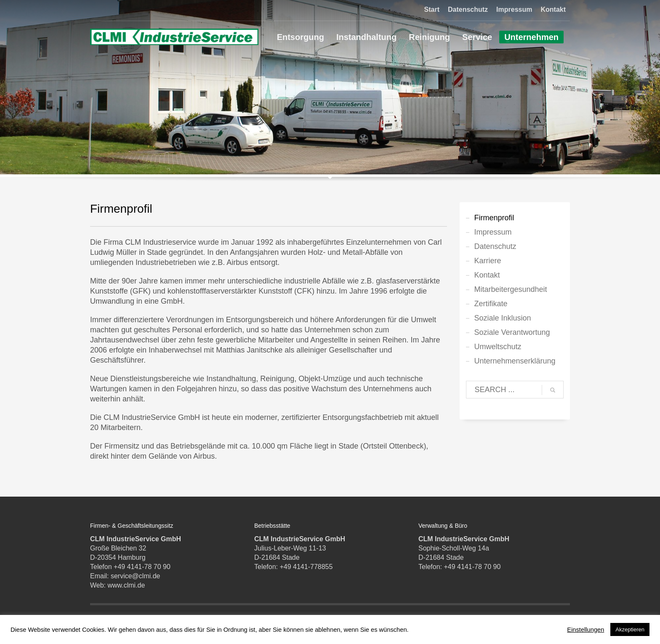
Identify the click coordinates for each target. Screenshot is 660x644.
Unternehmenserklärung (515, 361)
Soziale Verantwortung (512, 332)
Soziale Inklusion (503, 318)
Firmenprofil (494, 218)
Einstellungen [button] (585, 630)
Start (432, 9)
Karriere (488, 261)
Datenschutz (468, 9)
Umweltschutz (498, 347)
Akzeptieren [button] (630, 629)
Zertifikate (491, 304)
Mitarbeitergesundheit (511, 289)
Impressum (514, 9)
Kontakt (553, 9)
